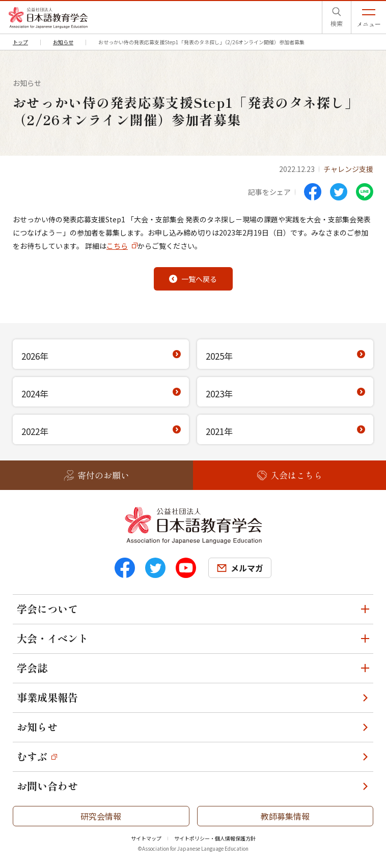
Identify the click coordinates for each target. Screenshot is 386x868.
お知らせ (37, 727)
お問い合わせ (47, 786)
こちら (117, 246)
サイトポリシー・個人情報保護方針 (215, 838)
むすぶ (32, 756)
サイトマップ (146, 838)
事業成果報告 (47, 697)
